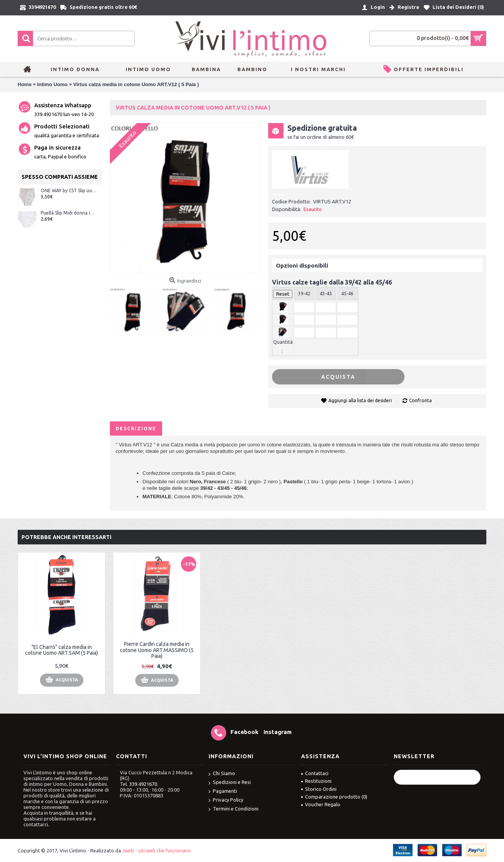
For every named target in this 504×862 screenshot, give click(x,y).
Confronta (420, 400)
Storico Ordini (319, 789)
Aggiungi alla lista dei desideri (360, 400)
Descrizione (136, 429)
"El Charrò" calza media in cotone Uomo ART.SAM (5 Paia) (61, 650)
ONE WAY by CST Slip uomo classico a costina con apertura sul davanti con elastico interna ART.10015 (69, 191)
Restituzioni (316, 781)
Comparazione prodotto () (334, 797)
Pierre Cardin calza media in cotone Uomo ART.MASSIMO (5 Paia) (157, 650)
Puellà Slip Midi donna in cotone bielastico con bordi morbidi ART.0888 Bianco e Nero (69, 213)
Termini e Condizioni (234, 809)
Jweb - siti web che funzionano (157, 850)
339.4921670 (143, 784)
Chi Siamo (222, 774)
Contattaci (315, 773)
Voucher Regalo (321, 804)
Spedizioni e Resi (230, 783)
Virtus (279, 194)
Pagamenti (223, 791)
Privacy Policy (226, 800)
